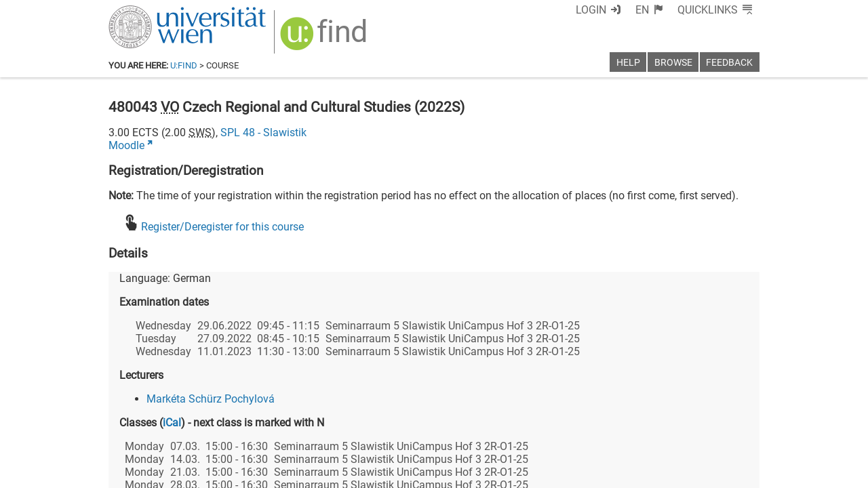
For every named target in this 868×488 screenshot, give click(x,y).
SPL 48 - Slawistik (263, 133)
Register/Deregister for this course (222, 227)
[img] (325, 38)
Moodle (126, 145)
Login (591, 10)
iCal (172, 423)
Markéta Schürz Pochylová (211, 399)
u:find (184, 65)
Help (628, 63)
